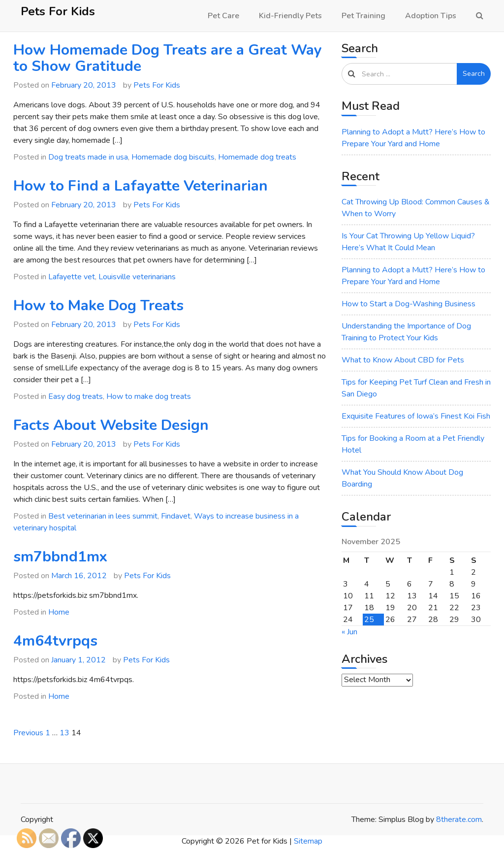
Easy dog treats (76, 396)
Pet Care (223, 16)
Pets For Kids (58, 11)
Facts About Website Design (111, 425)
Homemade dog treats (257, 157)
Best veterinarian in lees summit (103, 516)
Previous (28, 733)
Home (59, 612)
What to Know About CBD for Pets (403, 360)
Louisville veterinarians (137, 277)
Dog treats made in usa (88, 157)
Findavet (176, 516)
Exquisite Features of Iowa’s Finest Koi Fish (416, 416)
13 (64, 733)
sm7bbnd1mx (60, 557)
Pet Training (363, 16)
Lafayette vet (72, 277)
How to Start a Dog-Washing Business (409, 304)
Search (474, 74)
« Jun (349, 632)
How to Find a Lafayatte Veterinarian (141, 186)
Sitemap (308, 841)
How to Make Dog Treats (98, 306)
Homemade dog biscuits (173, 157)
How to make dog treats (149, 396)
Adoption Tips (431, 16)
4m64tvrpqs (55, 641)
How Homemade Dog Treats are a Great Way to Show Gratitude (168, 58)
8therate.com (459, 819)
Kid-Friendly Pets (290, 16)
